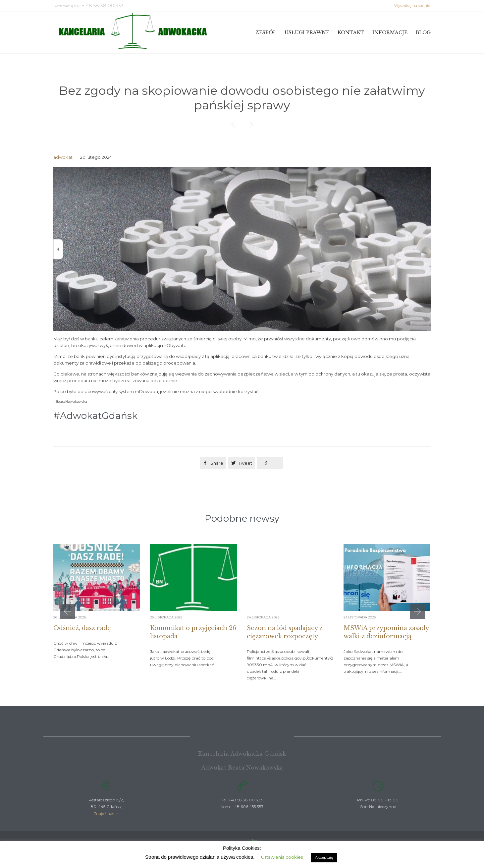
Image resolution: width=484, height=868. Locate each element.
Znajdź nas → (106, 813)
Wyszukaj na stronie (413, 6)
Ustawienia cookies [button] (282, 857)
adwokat (63, 157)
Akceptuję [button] (324, 857)
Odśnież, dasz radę (82, 628)
